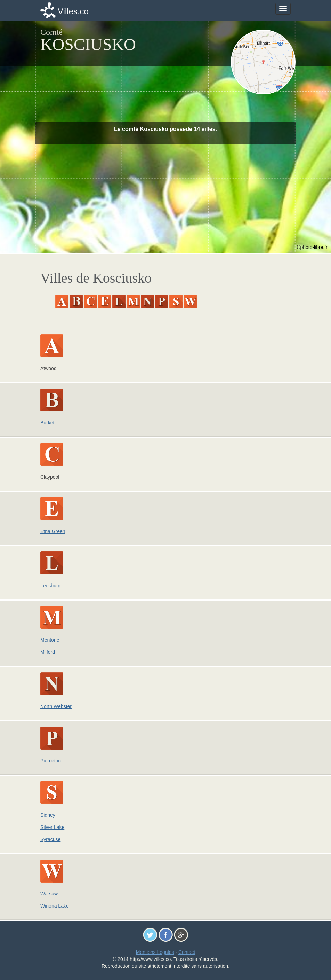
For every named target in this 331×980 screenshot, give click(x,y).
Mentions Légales (155, 952)
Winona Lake (55, 906)
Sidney (48, 815)
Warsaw (49, 894)
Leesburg (50, 586)
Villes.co (73, 11)
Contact (187, 952)
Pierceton (51, 761)
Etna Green (53, 531)
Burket (47, 423)
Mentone (50, 640)
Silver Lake (52, 827)
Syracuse (50, 839)
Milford (48, 652)
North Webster (56, 706)
